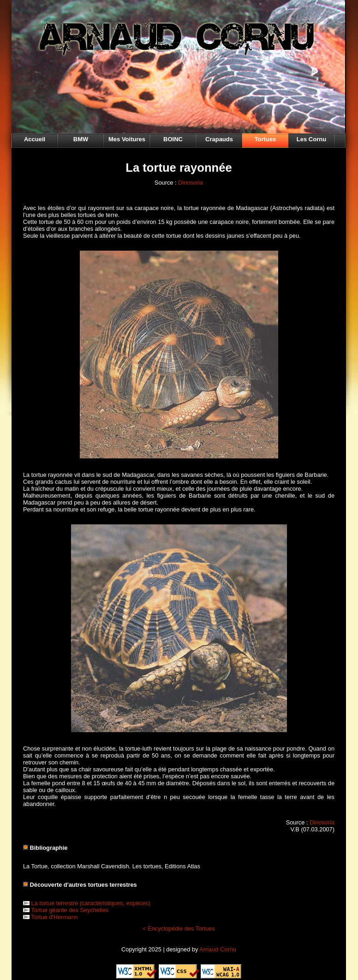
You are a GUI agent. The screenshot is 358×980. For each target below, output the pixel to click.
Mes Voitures (127, 139)
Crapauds (219, 139)
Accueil (35, 139)
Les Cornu (311, 139)
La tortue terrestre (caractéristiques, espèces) (91, 903)
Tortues (266, 139)
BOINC (173, 139)
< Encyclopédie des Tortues (179, 929)
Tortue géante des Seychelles (70, 910)
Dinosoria (191, 183)
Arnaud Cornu (218, 949)
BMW (81, 139)
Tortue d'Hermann (54, 917)
